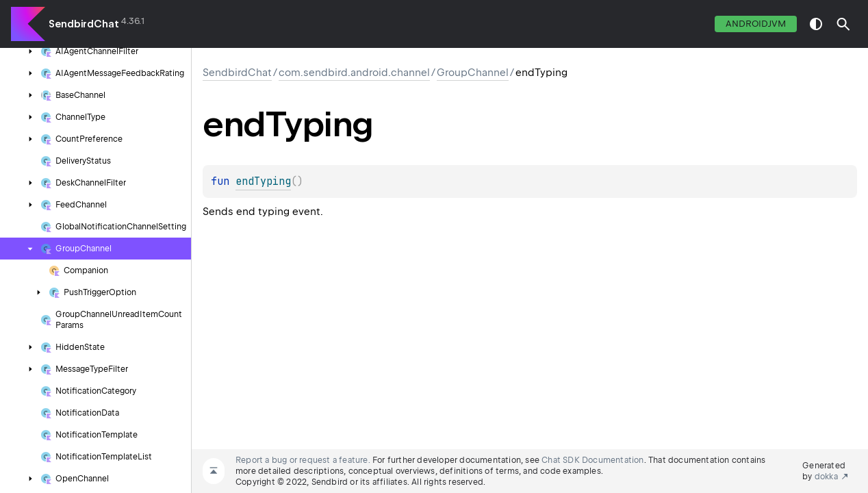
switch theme (816, 24)
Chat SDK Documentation (592, 460)
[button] (843, 24)
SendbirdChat (84, 24)
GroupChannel (473, 73)
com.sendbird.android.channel (354, 73)
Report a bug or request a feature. (303, 460)
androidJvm (756, 24)
